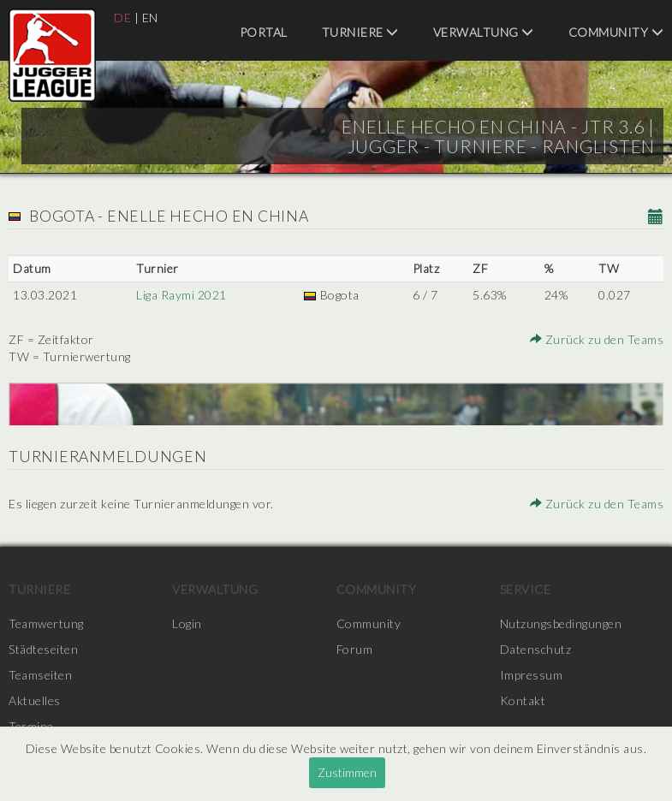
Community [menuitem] (616, 32)
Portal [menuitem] (264, 32)
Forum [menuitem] (355, 649)
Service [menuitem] (526, 589)
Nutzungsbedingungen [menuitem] (561, 623)
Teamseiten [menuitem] (40, 675)
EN (150, 18)
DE (122, 18)
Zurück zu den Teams (598, 339)
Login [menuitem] (187, 623)
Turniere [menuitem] (360, 32)
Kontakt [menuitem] (523, 700)
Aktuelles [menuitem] (35, 700)
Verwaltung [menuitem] (484, 32)
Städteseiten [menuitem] (43, 649)
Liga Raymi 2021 (181, 295)
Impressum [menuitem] (532, 675)
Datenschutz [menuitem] (536, 649)
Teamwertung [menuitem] (46, 623)
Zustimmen (347, 772)
